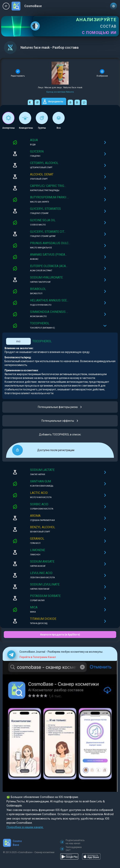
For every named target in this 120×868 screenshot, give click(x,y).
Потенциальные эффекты (60, 421)
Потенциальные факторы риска (60, 407)
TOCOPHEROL (42, 341)
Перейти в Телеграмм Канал (38, 657)
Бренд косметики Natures (60, 92)
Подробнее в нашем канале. (25, 827)
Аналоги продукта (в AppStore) (60, 635)
